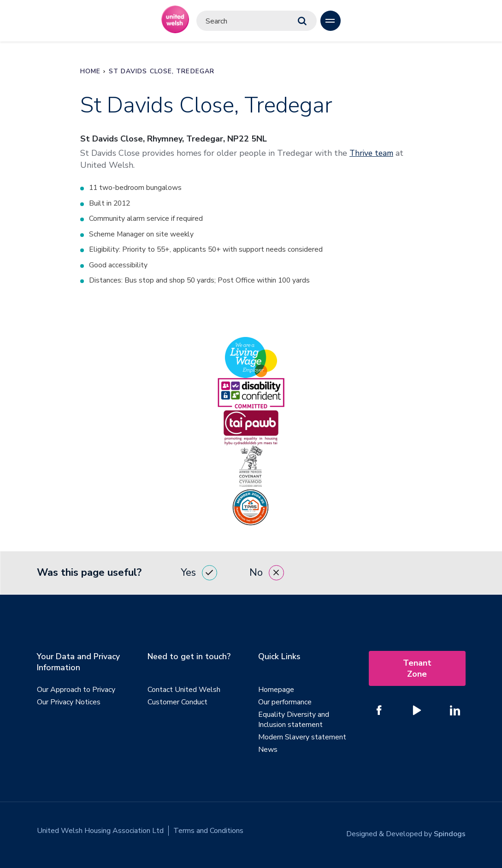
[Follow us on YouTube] (417, 712)
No (267, 574)
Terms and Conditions (208, 832)
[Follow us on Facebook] (379, 712)
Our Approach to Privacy (76, 691)
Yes (199, 574)
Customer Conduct (177, 703)
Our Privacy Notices (69, 703)
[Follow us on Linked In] (455, 712)
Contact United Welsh (184, 691)
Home (90, 71)
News (268, 751)
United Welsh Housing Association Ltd (100, 832)
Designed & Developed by (406, 832)
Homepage (276, 691)
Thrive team (373, 153)
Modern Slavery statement (302, 738)
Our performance (285, 703)
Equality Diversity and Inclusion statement (294, 721)
